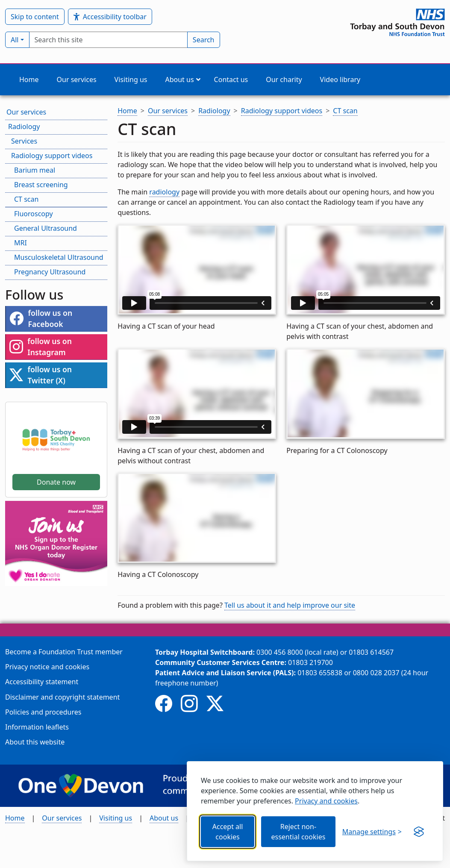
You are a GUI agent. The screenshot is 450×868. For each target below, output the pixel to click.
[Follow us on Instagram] (189, 703)
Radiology (24, 127)
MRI (21, 243)
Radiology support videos (52, 156)
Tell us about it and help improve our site (290, 605)
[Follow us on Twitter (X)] (215, 703)
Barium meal (35, 170)
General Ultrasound (46, 228)
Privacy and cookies (326, 801)
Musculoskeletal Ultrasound (59, 257)
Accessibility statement (42, 682)
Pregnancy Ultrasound (50, 272)
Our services (26, 112)
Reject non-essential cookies (298, 832)
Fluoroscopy (34, 214)
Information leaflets (37, 727)
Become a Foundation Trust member (64, 652)
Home (15, 818)
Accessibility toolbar (110, 17)
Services (24, 141)
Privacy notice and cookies (47, 667)
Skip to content (35, 17)
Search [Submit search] (204, 40)
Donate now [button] (56, 482)
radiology (164, 192)
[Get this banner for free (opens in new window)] (419, 832)
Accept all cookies (228, 832)
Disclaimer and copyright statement (62, 697)
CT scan (26, 199)
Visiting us (116, 818)
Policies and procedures (43, 712)
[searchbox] (108, 40)
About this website (35, 742)
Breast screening (41, 185)
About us (164, 818)
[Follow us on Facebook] (164, 703)
